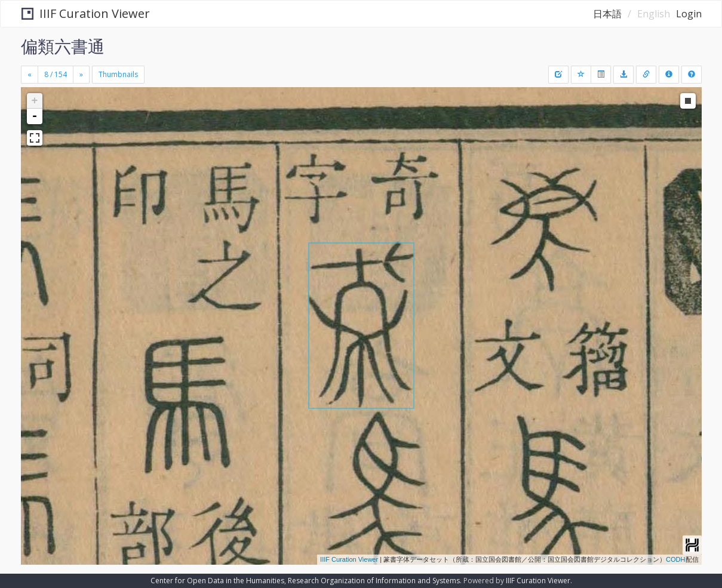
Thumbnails (118, 74)
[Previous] (30, 75)
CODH (675, 559)
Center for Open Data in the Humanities (217, 581)
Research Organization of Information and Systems (374, 581)
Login (689, 14)
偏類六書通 (63, 46)
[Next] (81, 75)
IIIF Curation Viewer (86, 13)
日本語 (607, 14)
